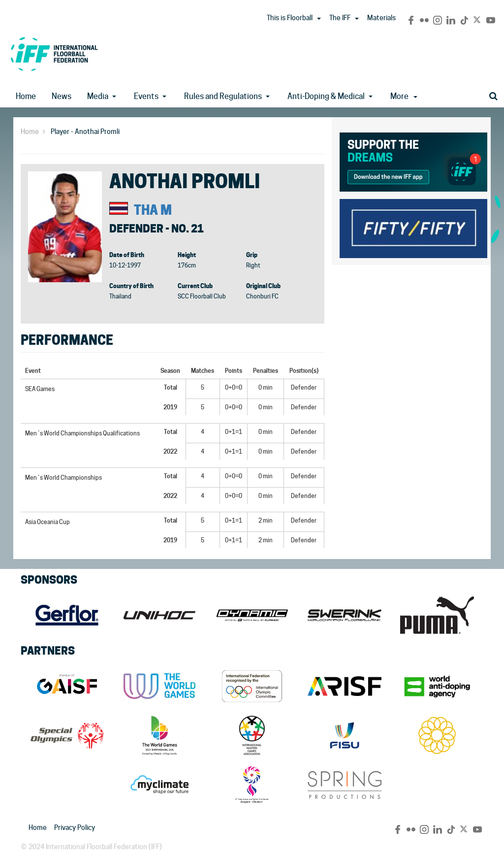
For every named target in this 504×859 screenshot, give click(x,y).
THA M (153, 210)
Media (98, 96)
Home (26, 96)
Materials (381, 18)
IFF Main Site (54, 54)
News (62, 96)
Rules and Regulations (223, 96)
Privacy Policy (75, 827)
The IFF (340, 18)
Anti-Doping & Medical (326, 96)
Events (146, 96)
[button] (319, 19)
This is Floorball (290, 18)
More (404, 96)
